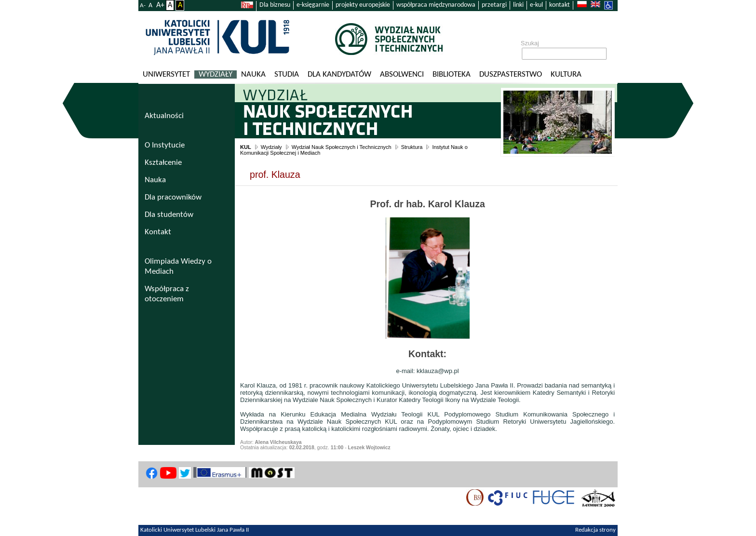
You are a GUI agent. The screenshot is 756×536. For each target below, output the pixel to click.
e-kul (536, 5)
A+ (160, 5)
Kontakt (158, 232)
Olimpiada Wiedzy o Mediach (178, 267)
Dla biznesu (275, 5)
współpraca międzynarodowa (436, 5)
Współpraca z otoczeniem (167, 294)
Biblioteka (452, 74)
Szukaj (530, 43)
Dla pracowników (173, 197)
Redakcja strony (595, 530)
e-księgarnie (313, 5)
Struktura (412, 147)
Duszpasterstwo (511, 74)
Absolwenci (402, 74)
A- (143, 6)
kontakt (560, 5)
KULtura (566, 74)
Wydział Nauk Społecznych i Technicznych (342, 147)
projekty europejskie (363, 5)
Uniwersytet (166, 74)
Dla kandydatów (339, 74)
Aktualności (164, 116)
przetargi (494, 5)
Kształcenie (163, 163)
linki (518, 5)
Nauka (253, 74)
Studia (287, 74)
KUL (246, 147)
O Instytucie (165, 145)
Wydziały (216, 74)
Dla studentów (169, 215)
